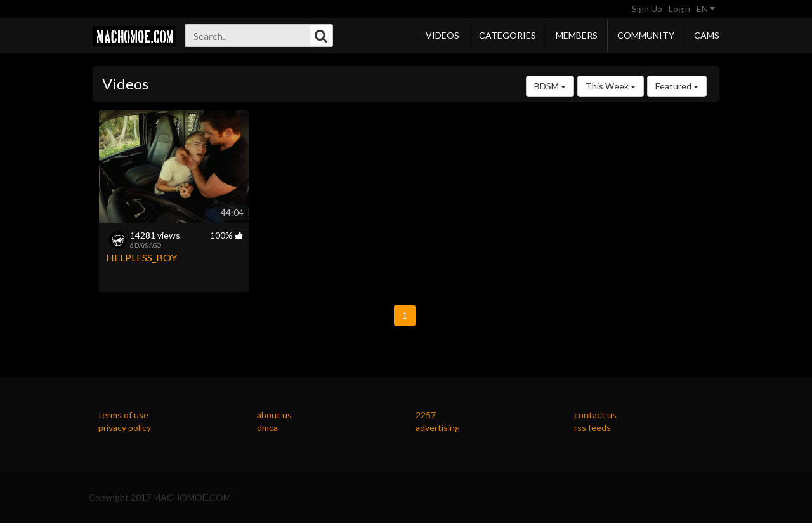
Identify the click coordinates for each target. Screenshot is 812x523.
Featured (677, 86)
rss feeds (593, 427)
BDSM (550, 86)
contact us (595, 415)
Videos (442, 35)
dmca (267, 427)
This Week (611, 86)
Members (577, 35)
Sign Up (647, 9)
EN (706, 9)
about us (274, 415)
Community (646, 35)
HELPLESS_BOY (141, 257)
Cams (707, 35)
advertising (438, 427)
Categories (507, 35)
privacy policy (125, 427)
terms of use (123, 415)
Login (679, 9)
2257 (426, 415)
